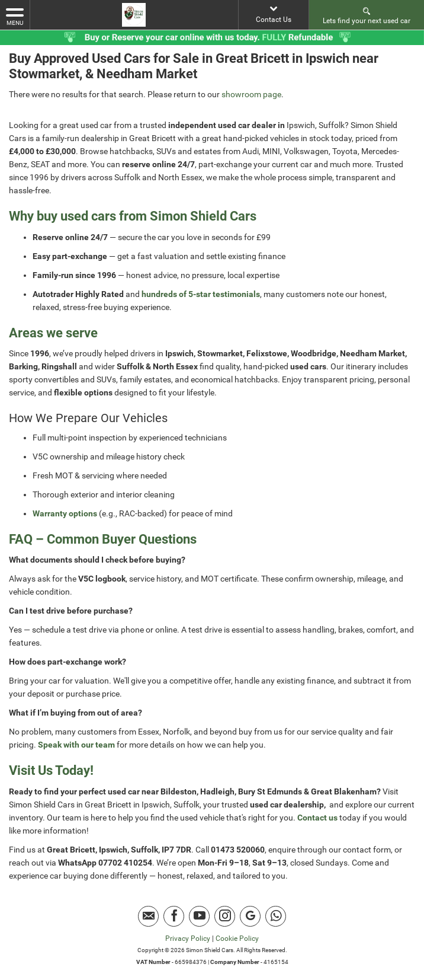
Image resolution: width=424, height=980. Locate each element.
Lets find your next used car (367, 15)
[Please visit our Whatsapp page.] (276, 916)
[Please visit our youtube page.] (199, 916)
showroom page (251, 94)
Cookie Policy (237, 938)
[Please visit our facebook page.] (174, 916)
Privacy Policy (188, 938)
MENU (15, 16)
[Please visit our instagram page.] (225, 916)
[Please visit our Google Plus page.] (250, 916)
